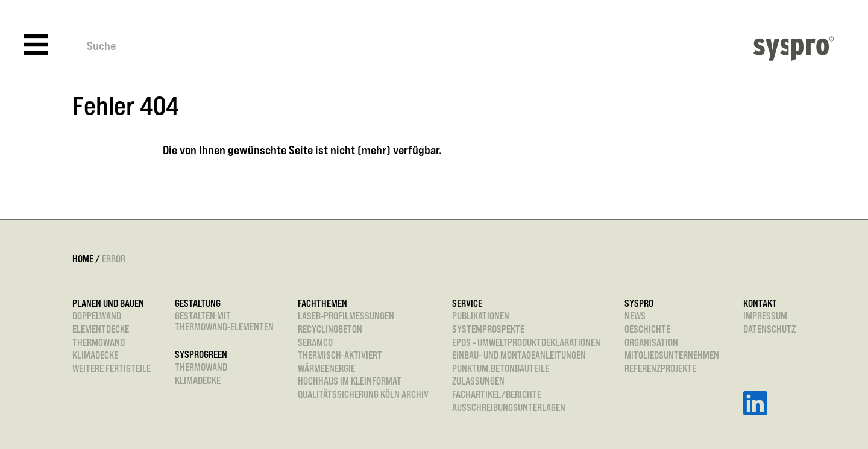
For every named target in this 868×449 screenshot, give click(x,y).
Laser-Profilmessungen (346, 316)
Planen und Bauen (108, 304)
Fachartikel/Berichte (497, 395)
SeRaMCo (315, 343)
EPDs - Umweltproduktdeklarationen (526, 343)
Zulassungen (478, 381)
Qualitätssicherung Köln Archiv (363, 395)
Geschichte (647, 330)
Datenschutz (769, 330)
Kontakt (760, 304)
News (635, 316)
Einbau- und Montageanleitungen (519, 356)
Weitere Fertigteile (112, 369)
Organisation (651, 343)
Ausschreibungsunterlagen (509, 408)
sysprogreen (201, 355)
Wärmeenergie (326, 369)
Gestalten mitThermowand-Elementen (224, 322)
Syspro (639, 304)
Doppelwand (97, 316)
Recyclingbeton (330, 330)
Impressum (765, 316)
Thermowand (99, 343)
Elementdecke (101, 330)
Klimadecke (95, 356)
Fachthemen (322, 304)
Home (83, 259)
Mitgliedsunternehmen (672, 356)
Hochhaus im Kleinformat (350, 381)
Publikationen (481, 316)
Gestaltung (198, 304)
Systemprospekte (488, 330)
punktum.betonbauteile (501, 369)
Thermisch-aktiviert (340, 356)
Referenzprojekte (660, 369)
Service (467, 304)
